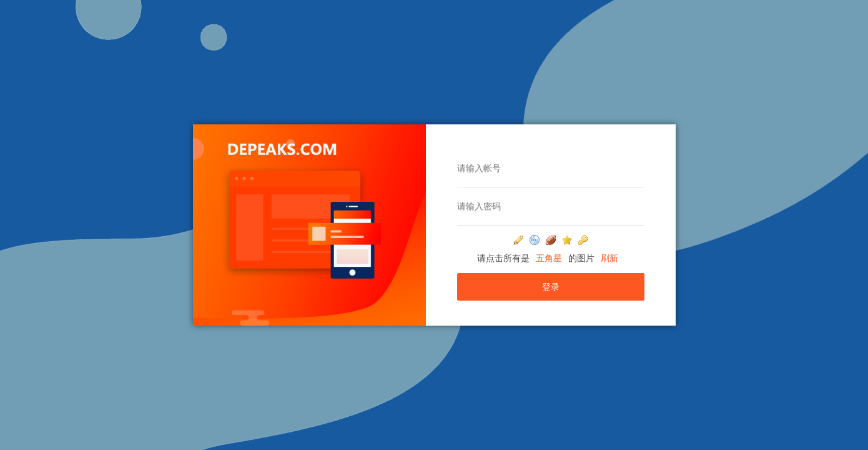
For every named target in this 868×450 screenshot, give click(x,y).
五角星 (549, 258)
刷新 (609, 258)
